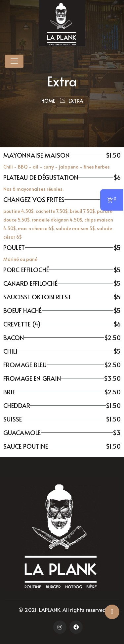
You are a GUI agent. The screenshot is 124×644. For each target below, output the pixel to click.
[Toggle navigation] (14, 61)
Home (48, 100)
